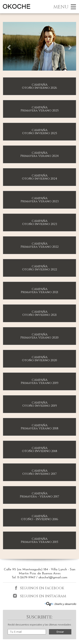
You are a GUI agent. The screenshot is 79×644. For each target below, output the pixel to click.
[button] (8, 46)
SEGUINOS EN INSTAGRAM (39, 596)
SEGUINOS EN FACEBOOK (40, 588)
